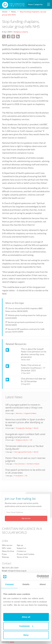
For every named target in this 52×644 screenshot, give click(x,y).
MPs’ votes (7, 548)
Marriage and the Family (23, 452)
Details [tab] (26, 584)
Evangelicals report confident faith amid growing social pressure (25, 436)
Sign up (20, 545)
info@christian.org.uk (17, 571)
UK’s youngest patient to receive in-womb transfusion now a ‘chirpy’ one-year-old (24, 408)
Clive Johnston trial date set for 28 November (33, 380)
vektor (12, 642)
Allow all (26, 617)
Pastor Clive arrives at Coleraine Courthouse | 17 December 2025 (33, 368)
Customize (26, 626)
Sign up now (26, 518)
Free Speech (19, 476)
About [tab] (43, 584)
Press (4, 554)
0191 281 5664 (12, 568)
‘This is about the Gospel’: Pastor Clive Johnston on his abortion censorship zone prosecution (34, 353)
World (36, 428)
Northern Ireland (33, 464)
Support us (21, 548)
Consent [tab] (9, 584)
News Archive (8, 551)
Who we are (7, 545)
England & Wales (30, 413)
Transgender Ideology (24, 428)
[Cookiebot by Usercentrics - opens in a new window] (37, 577)
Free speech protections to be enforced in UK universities (25, 471)
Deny (26, 635)
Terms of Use (22, 557)
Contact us (21, 551)
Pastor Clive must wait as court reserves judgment (25, 459)
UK (31, 440)
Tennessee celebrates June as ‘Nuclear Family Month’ (25, 447)
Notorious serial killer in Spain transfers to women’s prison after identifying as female (25, 422)
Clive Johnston (19, 464)
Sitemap (5, 557)
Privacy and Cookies (26, 554)
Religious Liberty (21, 32)
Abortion (19, 413)
